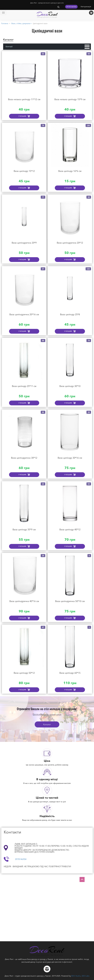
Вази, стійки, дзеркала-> (22, 23)
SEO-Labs (86, 976)
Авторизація (86, 7)
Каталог (47, 724)
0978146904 (71, 7)
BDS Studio (76, 976)
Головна (5, 23)
